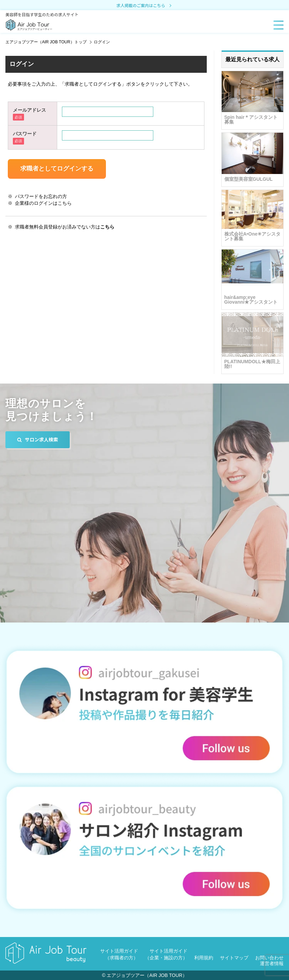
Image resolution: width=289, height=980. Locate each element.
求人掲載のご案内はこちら (144, 6)
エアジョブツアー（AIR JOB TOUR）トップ (46, 42)
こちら (107, 227)
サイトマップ (234, 958)
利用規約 (204, 958)
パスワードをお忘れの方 (41, 196)
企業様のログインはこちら (43, 203)
